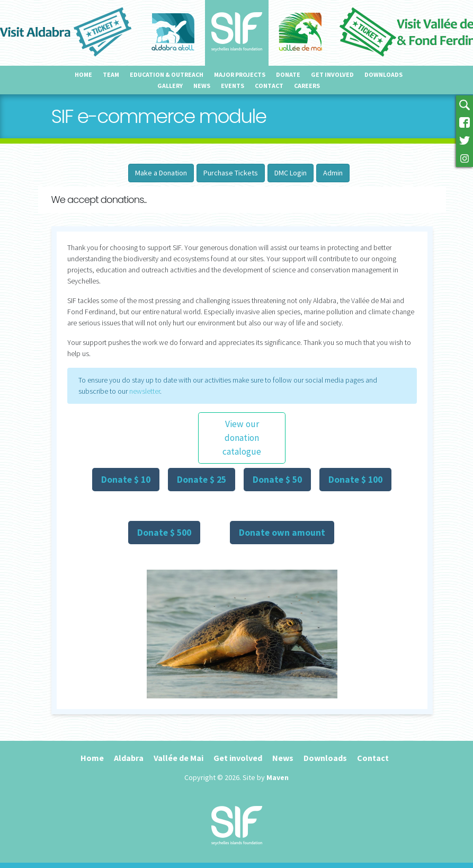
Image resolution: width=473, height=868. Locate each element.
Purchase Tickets (231, 173)
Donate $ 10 (126, 480)
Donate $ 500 (164, 533)
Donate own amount (282, 533)
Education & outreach (167, 74)
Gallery (170, 86)
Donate (288, 74)
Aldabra (129, 758)
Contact (269, 86)
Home (83, 74)
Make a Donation (161, 173)
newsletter (145, 391)
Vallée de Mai (179, 758)
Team (111, 74)
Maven (278, 777)
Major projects (240, 74)
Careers (307, 86)
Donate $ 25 (202, 480)
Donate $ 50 (277, 480)
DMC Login (291, 173)
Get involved (332, 74)
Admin (333, 173)
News (202, 86)
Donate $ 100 (355, 480)
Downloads (383, 74)
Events (233, 86)
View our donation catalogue (242, 438)
